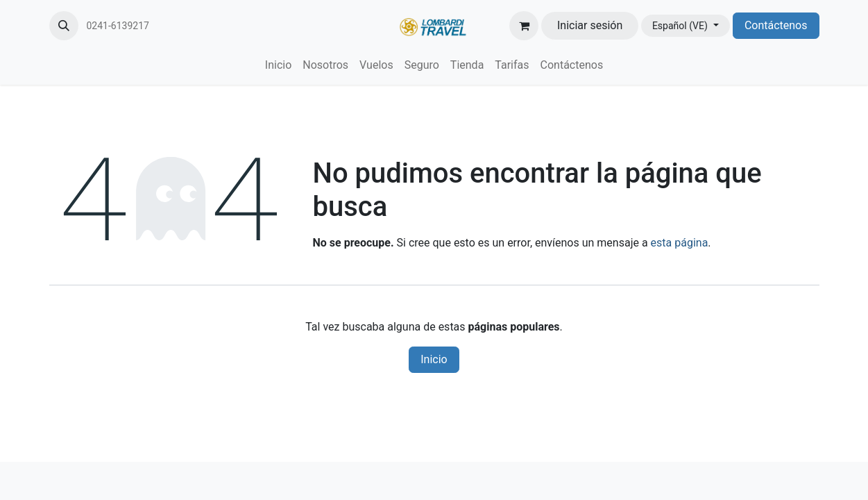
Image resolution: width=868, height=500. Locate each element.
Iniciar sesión (590, 25)
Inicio (434, 359)
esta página (680, 243)
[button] (64, 26)
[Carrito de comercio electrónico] (524, 26)
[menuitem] (278, 65)
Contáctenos (776, 25)
